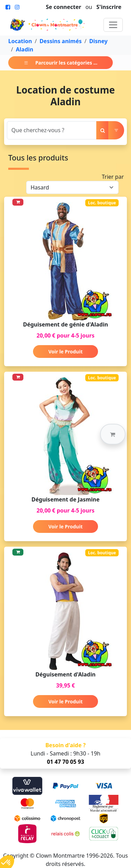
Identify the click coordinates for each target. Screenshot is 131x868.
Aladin (25, 49)
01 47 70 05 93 (65, 762)
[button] (113, 434)
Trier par (113, 177)
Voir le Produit (65, 352)
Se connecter (63, 7)
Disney (98, 41)
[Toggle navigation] (113, 25)
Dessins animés (61, 41)
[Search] (52, 130)
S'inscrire (109, 7)
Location (20, 41)
